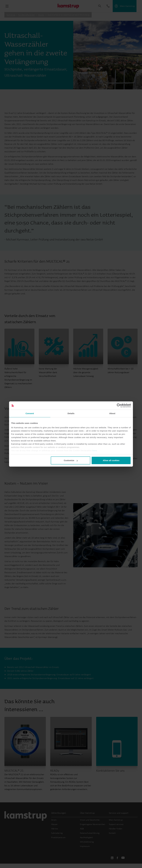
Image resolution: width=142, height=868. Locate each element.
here (95, 451)
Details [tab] (71, 413)
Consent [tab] (30, 413)
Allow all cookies (111, 460)
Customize (71, 460)
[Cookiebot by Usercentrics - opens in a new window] (119, 405)
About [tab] (112, 413)
